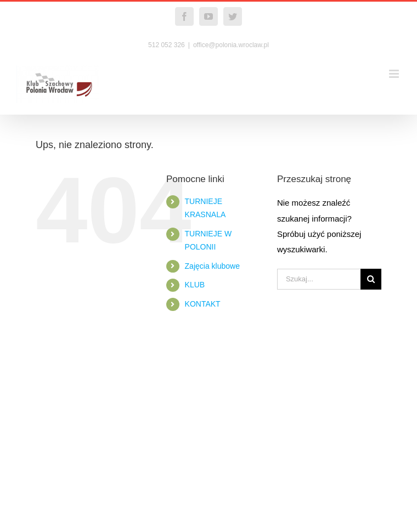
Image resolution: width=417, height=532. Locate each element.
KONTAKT (203, 304)
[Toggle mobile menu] (395, 74)
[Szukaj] (371, 279)
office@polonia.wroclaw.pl (231, 45)
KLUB (195, 285)
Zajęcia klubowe (212, 266)
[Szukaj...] (319, 279)
